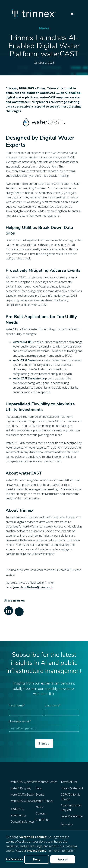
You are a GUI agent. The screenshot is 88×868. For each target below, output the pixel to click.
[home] (39, 14)
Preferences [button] (14, 859)
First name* (17, 706)
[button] (72, 14)
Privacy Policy (37, 851)
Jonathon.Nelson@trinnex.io (33, 587)
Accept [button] (63, 859)
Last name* (53, 706)
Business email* (20, 722)
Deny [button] (37, 859)
